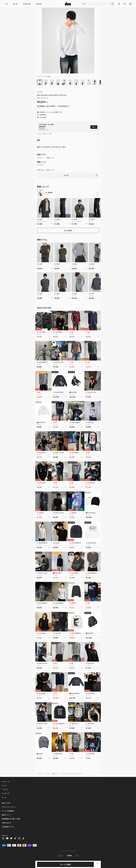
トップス (40, 158)
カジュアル (40, 165)
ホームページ (40, 773)
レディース (5, 782)
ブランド (39, 4)
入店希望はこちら (8, 827)
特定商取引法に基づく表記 (11, 819)
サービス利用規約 (8, 811)
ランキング (27, 4)
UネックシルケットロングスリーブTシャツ (71, 773)
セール (15, 4)
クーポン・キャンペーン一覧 (44, 133)
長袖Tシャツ (50, 158)
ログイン (51, 112)
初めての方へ (6, 803)
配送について (51, 170)
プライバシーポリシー (9, 807)
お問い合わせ (41, 170)
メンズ (4, 785)
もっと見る (68, 230)
